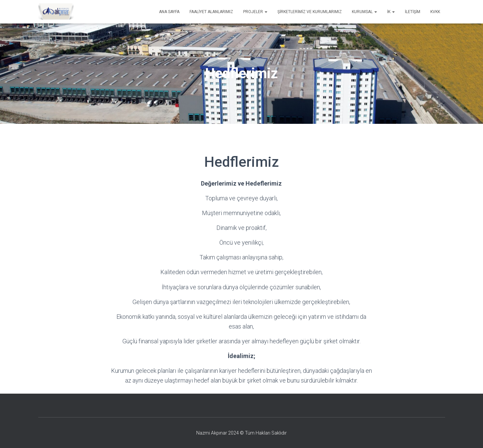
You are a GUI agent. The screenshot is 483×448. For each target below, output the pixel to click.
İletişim (413, 12)
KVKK (435, 12)
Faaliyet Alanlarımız (211, 12)
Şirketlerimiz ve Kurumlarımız (310, 12)
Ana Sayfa (169, 12)
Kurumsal (364, 12)
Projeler (255, 12)
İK (391, 12)
